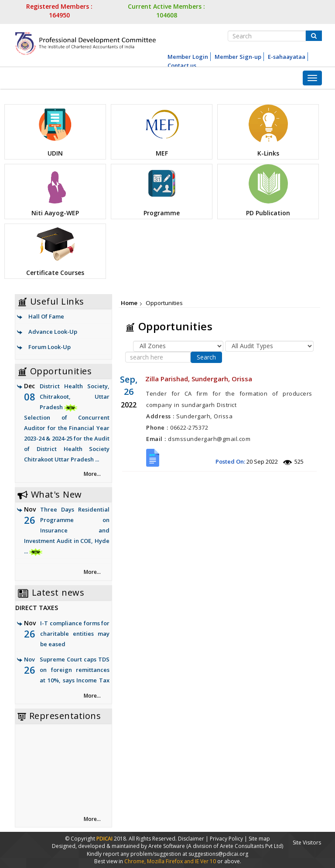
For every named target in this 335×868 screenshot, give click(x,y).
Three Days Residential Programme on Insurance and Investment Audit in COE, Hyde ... (67, 530)
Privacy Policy (226, 839)
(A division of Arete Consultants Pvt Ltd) (235, 846)
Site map (259, 839)
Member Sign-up (238, 57)
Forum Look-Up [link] (50, 347)
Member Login (188, 57)
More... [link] (92, 474)
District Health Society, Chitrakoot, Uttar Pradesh (67, 423)
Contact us (182, 65)
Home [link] (129, 303)
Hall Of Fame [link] (46, 316)
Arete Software (167, 846)
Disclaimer (191, 839)
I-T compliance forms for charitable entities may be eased (75, 634)
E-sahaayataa (287, 57)
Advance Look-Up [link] (53, 332)
